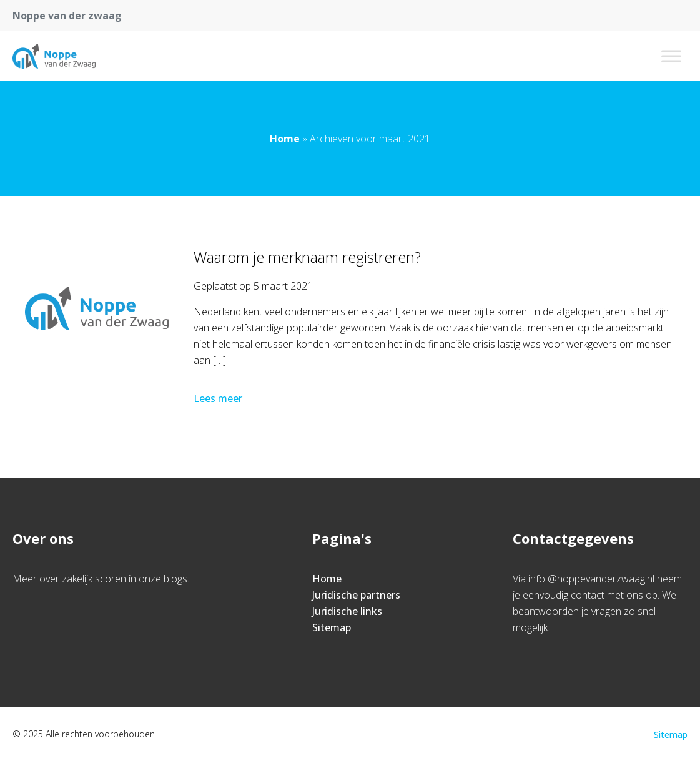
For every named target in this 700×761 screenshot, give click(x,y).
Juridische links (347, 611)
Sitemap (332, 627)
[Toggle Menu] (671, 56)
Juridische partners (356, 595)
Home (285, 139)
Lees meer (219, 398)
